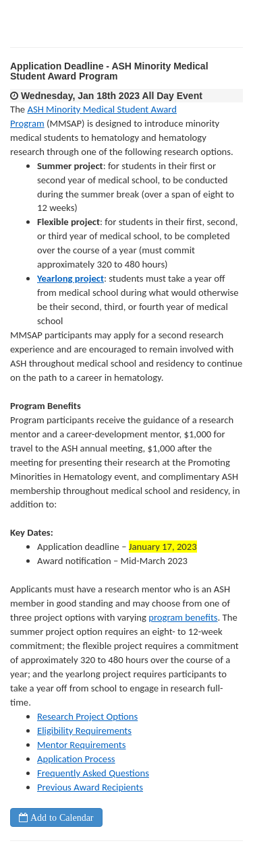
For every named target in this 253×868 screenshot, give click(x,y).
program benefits (183, 617)
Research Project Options (87, 716)
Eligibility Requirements (84, 731)
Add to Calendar (61, 817)
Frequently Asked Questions (93, 773)
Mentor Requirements (81, 745)
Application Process (76, 759)
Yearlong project (71, 278)
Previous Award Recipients (90, 787)
